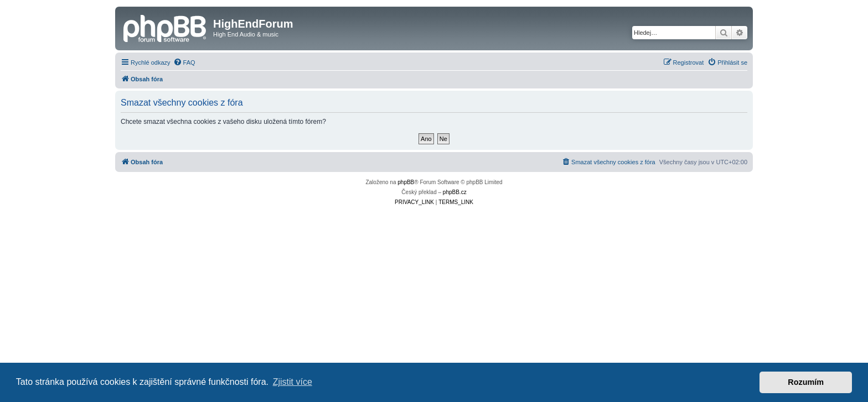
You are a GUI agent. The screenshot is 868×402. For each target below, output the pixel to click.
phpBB (406, 182)
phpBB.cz (455, 192)
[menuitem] (184, 62)
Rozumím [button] (806, 382)
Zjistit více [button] (293, 382)
